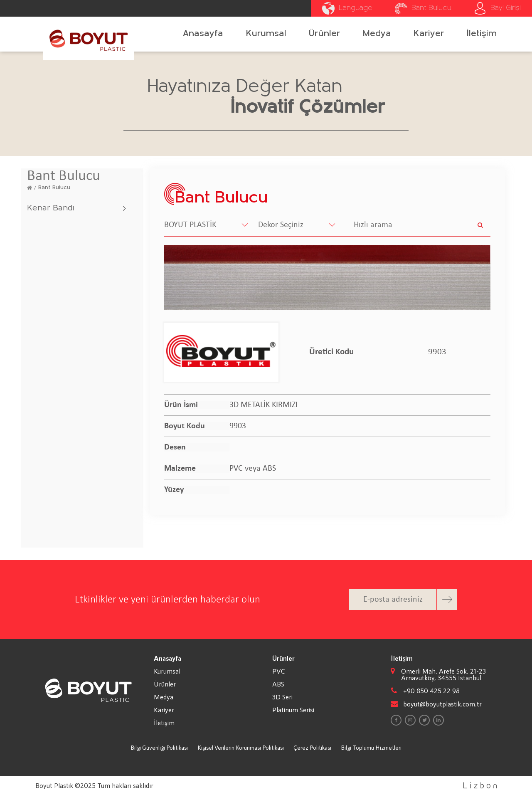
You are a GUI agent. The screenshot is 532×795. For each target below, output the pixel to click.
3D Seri (282, 697)
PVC (279, 671)
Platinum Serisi (293, 710)
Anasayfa (203, 34)
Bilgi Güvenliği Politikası (159, 747)
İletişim (482, 34)
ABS (278, 684)
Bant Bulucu (54, 188)
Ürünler (324, 34)
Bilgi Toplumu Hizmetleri (371, 747)
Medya (377, 34)
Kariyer (429, 34)
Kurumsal (266, 34)
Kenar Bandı (50, 208)
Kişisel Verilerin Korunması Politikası (241, 747)
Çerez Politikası (312, 747)
